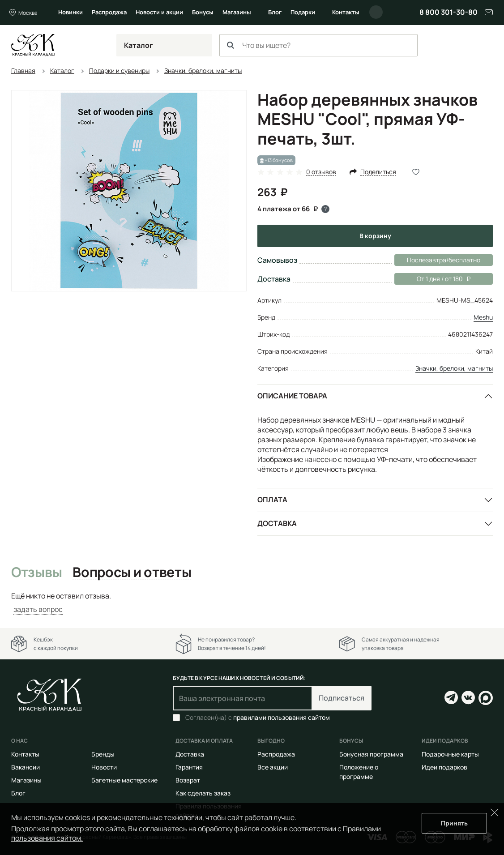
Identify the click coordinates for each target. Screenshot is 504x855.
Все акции (273, 767)
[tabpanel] (252, 603)
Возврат (188, 780)
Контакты (346, 12)
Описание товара (292, 396)
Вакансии (26, 767)
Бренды (103, 754)
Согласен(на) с (258, 718)
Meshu (483, 317)
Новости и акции (159, 12)
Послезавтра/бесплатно (444, 260)
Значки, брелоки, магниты (454, 368)
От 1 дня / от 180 (432, 279)
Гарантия (189, 767)
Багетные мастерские (124, 780)
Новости (104, 767)
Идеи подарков (444, 767)
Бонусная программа (371, 754)
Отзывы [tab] (36, 573)
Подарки (303, 12)
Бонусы (203, 12)
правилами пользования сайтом (282, 717)
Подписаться (342, 698)
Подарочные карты (450, 754)
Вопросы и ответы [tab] (132, 573)
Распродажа (109, 12)
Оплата (272, 500)
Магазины (237, 12)
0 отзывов (321, 172)
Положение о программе (359, 772)
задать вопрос (38, 609)
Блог (275, 12)
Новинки (70, 12)
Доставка (277, 523)
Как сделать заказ (203, 793)
